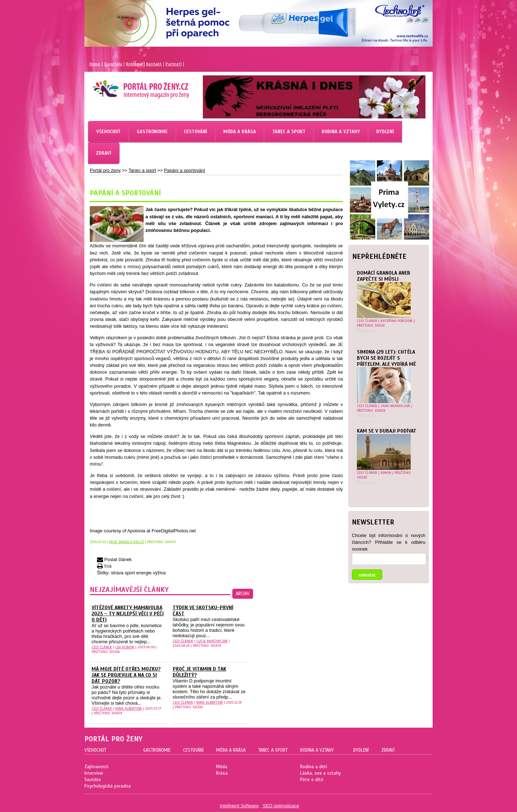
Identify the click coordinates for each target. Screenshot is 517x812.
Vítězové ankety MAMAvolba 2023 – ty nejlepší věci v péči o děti (128, 614)
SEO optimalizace (281, 806)
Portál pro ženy (105, 170)
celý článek (367, 321)
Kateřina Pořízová (397, 321)
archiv (243, 594)
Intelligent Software (239, 806)
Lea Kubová (125, 647)
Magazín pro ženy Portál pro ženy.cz (129, 86)
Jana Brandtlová (395, 406)
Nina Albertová (129, 708)
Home (95, 64)
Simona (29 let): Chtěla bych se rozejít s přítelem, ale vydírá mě (386, 358)
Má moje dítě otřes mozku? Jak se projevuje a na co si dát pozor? (126, 675)
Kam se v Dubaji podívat (387, 431)
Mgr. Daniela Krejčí (127, 542)
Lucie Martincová (212, 641)
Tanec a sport (142, 170)
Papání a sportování (185, 170)
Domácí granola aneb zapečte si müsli (384, 276)
